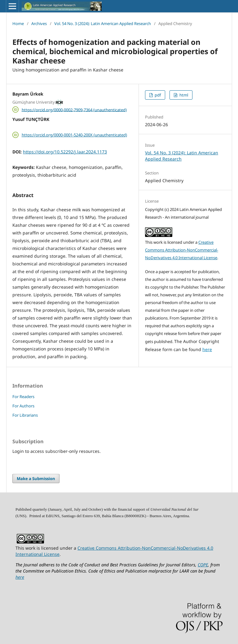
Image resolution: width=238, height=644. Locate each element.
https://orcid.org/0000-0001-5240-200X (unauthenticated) (74, 135)
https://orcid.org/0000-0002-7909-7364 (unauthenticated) (74, 109)
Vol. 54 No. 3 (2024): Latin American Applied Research (103, 24)
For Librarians (25, 415)
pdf (157, 95)
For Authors (23, 406)
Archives (39, 24)
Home (18, 24)
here (207, 349)
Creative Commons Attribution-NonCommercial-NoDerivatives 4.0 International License (182, 250)
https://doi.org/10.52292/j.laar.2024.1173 (65, 152)
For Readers (23, 397)
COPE (203, 565)
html (183, 95)
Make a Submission (36, 479)
